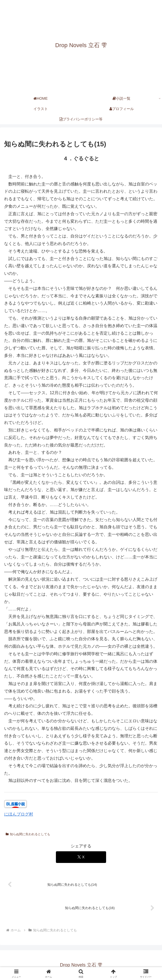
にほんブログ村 (19, 814)
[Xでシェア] (81, 857)
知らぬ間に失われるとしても (28, 834)
